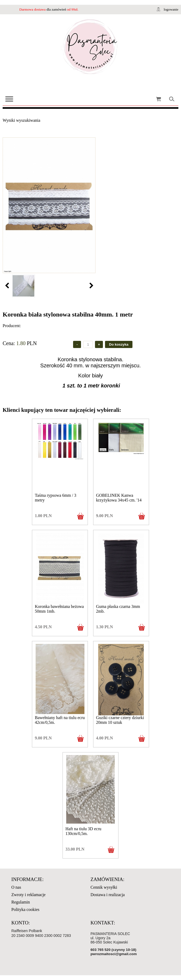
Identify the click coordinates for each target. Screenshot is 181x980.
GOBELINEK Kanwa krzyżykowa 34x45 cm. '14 (119, 498)
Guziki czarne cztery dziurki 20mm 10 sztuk (120, 720)
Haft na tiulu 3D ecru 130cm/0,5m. (83, 831)
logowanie (171, 9)
